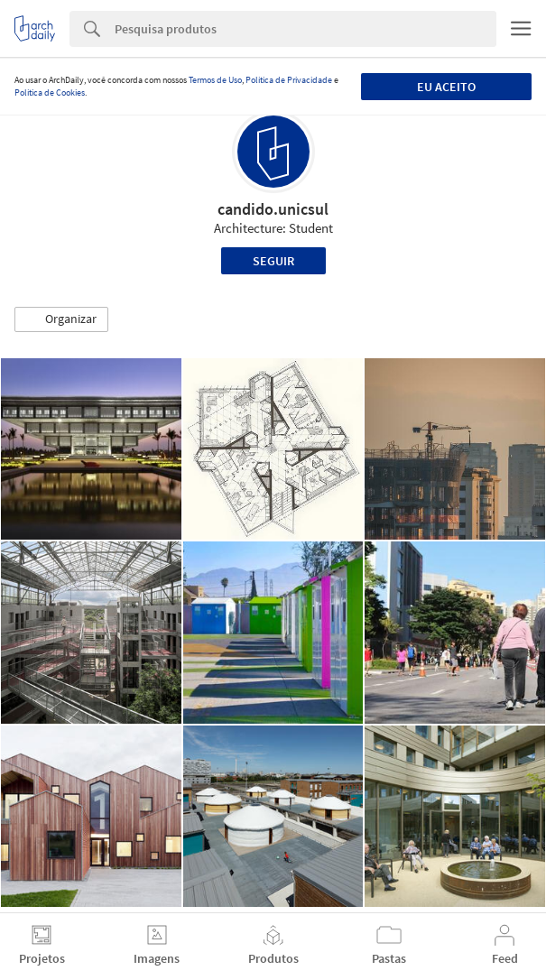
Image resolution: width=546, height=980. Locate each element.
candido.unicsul (273, 209)
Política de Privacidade (289, 80)
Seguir (273, 261)
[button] (61, 319)
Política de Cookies (50, 92)
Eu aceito (446, 87)
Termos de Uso (215, 80)
